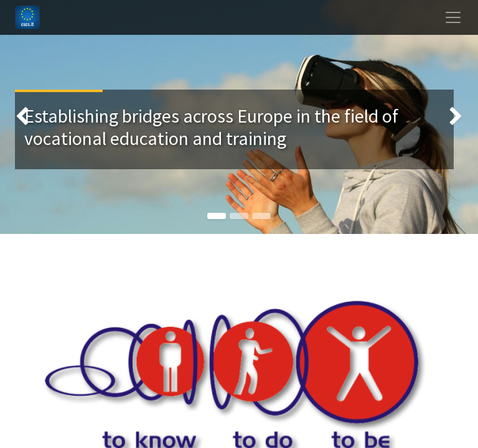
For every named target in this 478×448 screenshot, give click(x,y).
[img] (19, 117)
